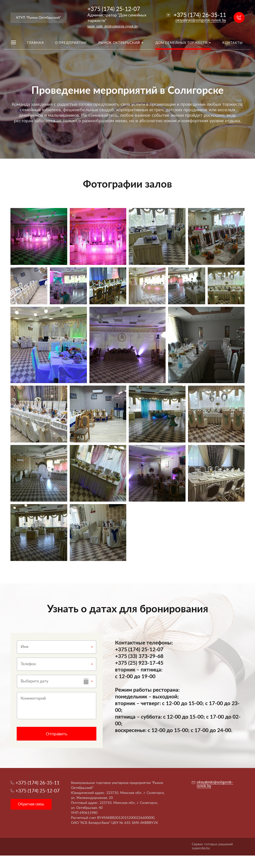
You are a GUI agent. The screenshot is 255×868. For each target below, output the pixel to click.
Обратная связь (31, 804)
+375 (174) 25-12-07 (114, 9)
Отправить (57, 734)
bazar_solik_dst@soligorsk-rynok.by (113, 27)
